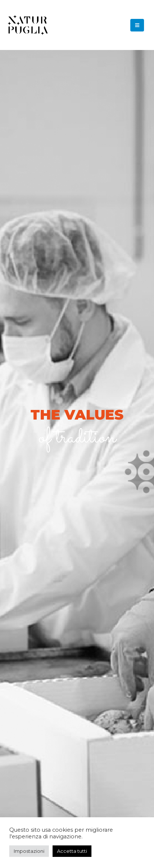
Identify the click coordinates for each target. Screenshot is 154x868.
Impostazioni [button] (29, 851)
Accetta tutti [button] (72, 851)
